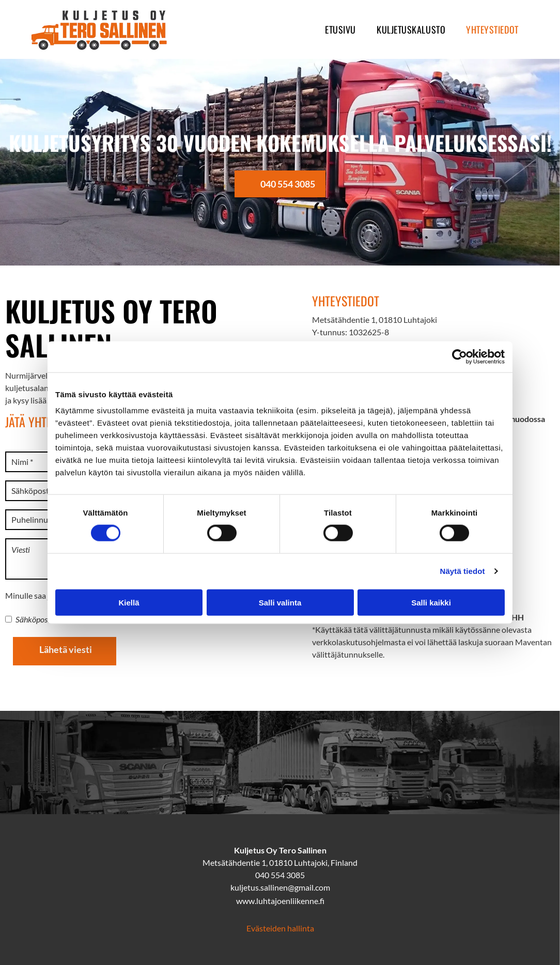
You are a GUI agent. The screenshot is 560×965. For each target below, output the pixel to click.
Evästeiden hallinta (280, 928)
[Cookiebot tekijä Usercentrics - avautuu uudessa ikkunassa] (460, 357)
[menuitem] (340, 30)
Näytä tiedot (463, 571)
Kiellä (129, 602)
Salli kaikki (431, 602)
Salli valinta (280, 602)
